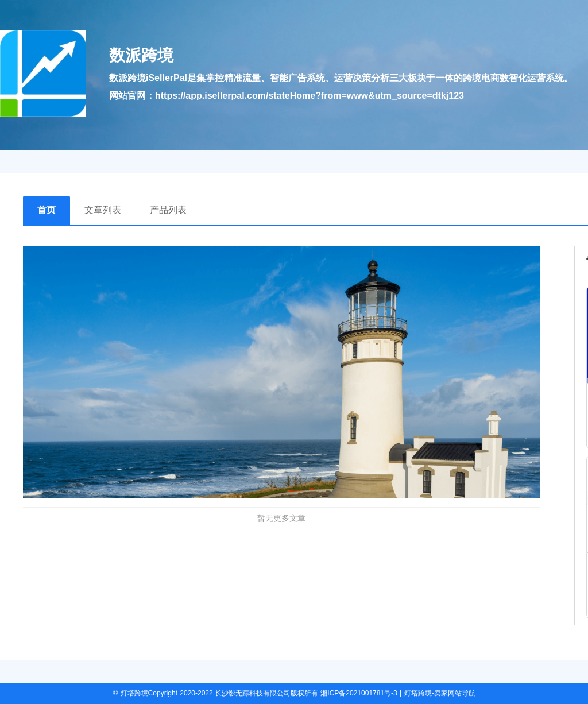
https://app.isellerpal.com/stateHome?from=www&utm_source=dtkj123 (310, 96)
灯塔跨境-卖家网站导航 (440, 693)
